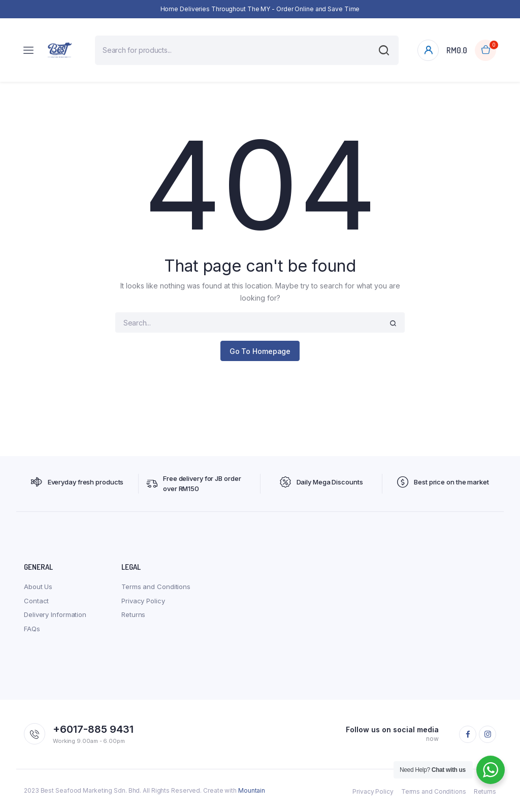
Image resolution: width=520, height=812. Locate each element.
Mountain (252, 790)
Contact (36, 601)
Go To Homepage (260, 351)
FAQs (32, 629)
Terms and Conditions (156, 587)
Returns (133, 614)
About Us (38, 587)
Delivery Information (55, 614)
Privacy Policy (143, 601)
